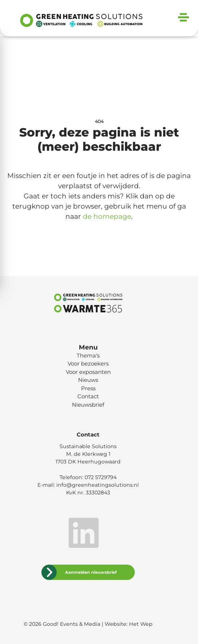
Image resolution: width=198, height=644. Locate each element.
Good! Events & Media (72, 624)
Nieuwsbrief (88, 405)
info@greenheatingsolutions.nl (98, 485)
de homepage (107, 216)
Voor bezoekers (88, 364)
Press (88, 388)
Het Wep (141, 624)
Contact (88, 396)
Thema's (88, 355)
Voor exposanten (88, 372)
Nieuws (88, 380)
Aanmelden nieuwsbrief (91, 572)
